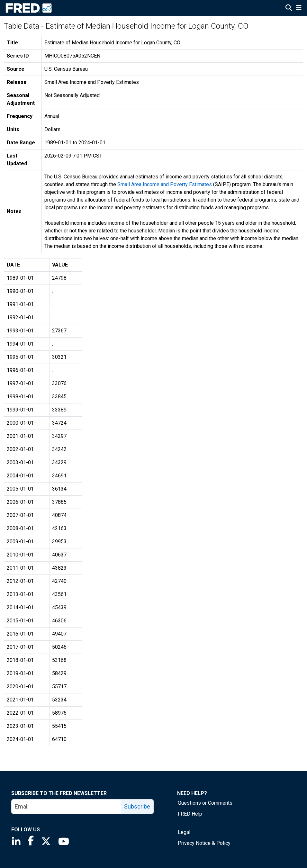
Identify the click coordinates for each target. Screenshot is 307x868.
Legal (184, 832)
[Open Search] (289, 8)
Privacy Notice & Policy (204, 843)
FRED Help (190, 814)
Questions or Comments (205, 803)
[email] (66, 807)
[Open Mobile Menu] (298, 8)
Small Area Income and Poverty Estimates (165, 184)
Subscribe (137, 806)
